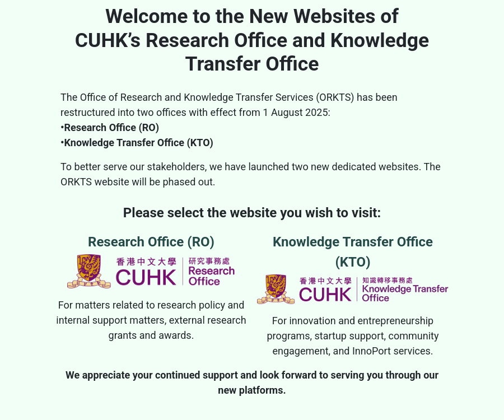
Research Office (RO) (151, 261)
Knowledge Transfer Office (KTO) (353, 269)
